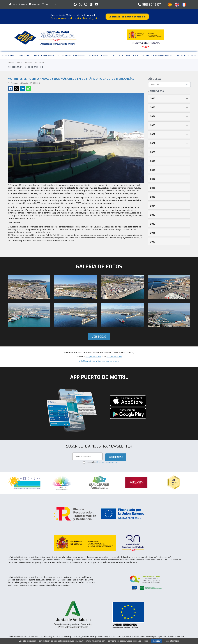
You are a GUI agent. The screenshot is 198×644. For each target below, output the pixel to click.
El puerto (8, 52)
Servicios (24, 52)
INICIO (13, 4)
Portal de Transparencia (157, 52)
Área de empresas (44, 52)
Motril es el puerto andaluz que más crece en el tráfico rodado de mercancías (71, 76)
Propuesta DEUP (186, 52)
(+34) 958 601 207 (93, 354)
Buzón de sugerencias (108, 358)
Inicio (19, 59)
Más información (173, 641)
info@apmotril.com (88, 358)
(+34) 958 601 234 (114, 354)
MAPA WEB (35, 4)
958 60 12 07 (152, 5)
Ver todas (99, 334)
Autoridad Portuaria (125, 52)
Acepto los (102, 459)
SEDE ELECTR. (49, 4)
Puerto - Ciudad (99, 52)
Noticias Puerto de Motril (35, 59)
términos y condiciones (106, 459)
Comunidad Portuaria (72, 52)
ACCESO (23, 4)
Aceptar (157, 641)
